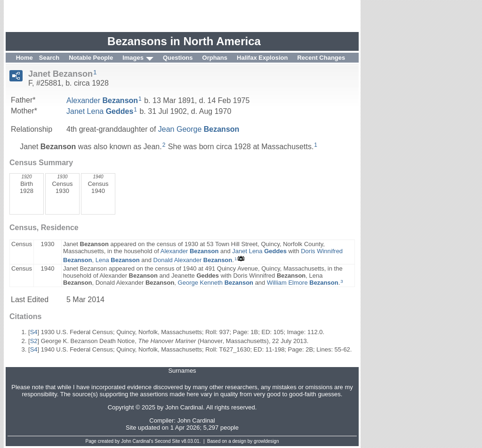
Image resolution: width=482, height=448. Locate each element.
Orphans (215, 58)
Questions (178, 58)
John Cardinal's (137, 441)
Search (49, 58)
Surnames (182, 371)
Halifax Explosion (262, 58)
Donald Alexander (193, 260)
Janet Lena (100, 111)
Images (133, 58)
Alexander (102, 100)
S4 (34, 332)
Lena (118, 260)
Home (24, 58)
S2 (34, 341)
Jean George (199, 129)
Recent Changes (321, 58)
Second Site (168, 441)
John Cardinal (196, 420)
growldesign (266, 441)
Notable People (91, 58)
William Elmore (303, 283)
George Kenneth (216, 283)
